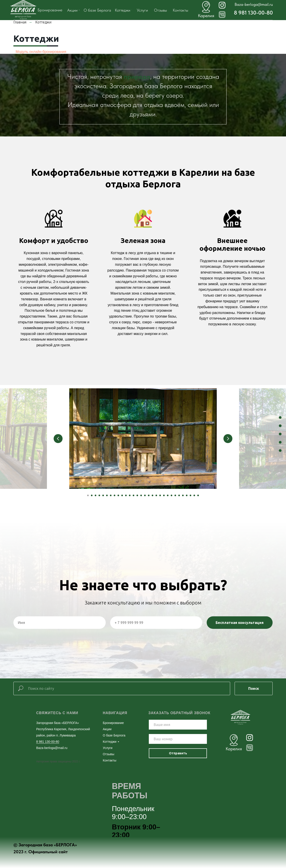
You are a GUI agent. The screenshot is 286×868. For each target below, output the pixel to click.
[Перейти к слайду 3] (96, 495)
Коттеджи (110, 742)
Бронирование (113, 723)
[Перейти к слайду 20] (160, 495)
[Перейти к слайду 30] (198, 495)
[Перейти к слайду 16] (145, 495)
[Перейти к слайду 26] (183, 495)
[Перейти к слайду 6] (107, 495)
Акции (107, 729)
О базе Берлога (114, 735)
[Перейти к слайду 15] (141, 495)
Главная (20, 22)
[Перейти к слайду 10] (122, 495)
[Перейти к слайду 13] (134, 495)
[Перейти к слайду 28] (190, 495)
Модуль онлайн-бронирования (41, 52)
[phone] (178, 739)
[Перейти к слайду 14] (137, 495)
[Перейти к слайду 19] (156, 495)
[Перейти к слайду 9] (118, 495)
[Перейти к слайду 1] (88, 495)
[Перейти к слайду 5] (103, 495)
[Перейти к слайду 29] (194, 495)
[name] (178, 725)
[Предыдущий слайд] (58, 439)
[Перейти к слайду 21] (164, 495)
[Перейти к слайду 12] (130, 495)
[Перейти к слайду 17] (149, 495)
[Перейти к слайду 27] (187, 495)
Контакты (109, 760)
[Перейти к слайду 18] (152, 495)
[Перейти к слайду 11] (126, 495)
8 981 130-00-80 (253, 13)
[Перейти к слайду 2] (92, 495)
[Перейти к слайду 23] (171, 495)
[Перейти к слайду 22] (168, 495)
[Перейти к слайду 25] (179, 495)
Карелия (234, 749)
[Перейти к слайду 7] (111, 495)
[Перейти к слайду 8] (115, 495)
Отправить (178, 753)
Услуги (108, 748)
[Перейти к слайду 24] (175, 495)
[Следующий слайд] (228, 439)
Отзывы (108, 754)
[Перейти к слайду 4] (99, 495)
